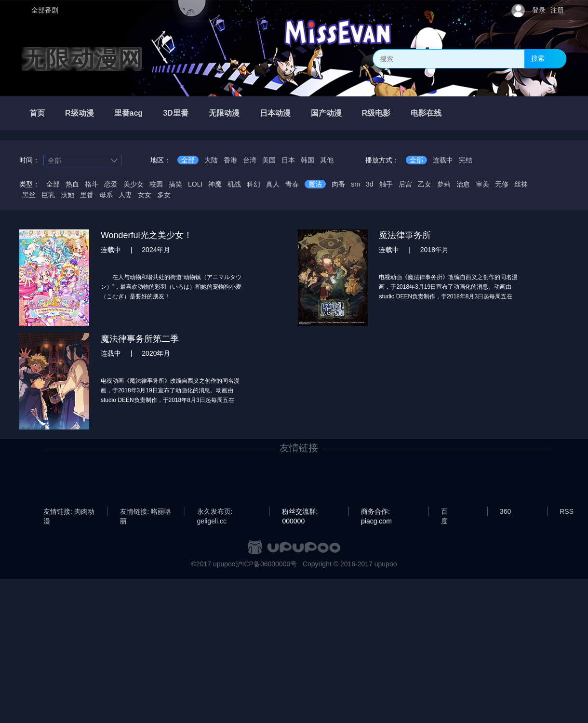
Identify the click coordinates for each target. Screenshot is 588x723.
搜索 (538, 58)
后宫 (405, 184)
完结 (466, 160)
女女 (145, 195)
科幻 (254, 184)
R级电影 (376, 113)
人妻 (125, 195)
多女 (164, 195)
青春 (292, 184)
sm (355, 184)
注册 (557, 10)
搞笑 (175, 184)
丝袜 (521, 184)
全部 (188, 160)
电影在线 (426, 113)
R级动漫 (80, 113)
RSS (567, 511)
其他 (327, 160)
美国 (269, 160)
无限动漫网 (82, 59)
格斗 (92, 184)
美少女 (134, 184)
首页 (37, 113)
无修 (502, 184)
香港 (230, 160)
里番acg (129, 113)
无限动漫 (224, 113)
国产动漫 (326, 113)
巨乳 (48, 195)
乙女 (425, 184)
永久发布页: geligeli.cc (215, 512)
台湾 (250, 160)
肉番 (338, 184)
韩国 (307, 160)
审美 (482, 184)
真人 (273, 184)
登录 (539, 10)
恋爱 (111, 184)
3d (370, 184)
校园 (156, 184)
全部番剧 (45, 10)
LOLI (195, 184)
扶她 (67, 195)
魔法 (315, 184)
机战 (234, 184)
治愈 (463, 184)
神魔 (215, 184)
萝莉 (444, 184)
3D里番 (175, 113)
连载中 (443, 160)
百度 (444, 512)
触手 (386, 184)
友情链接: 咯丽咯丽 (146, 512)
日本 (288, 160)
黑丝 (29, 195)
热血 (72, 184)
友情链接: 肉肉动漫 (69, 512)
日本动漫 (275, 113)
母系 (106, 195)
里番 (87, 195)
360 (505, 511)
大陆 (211, 160)
